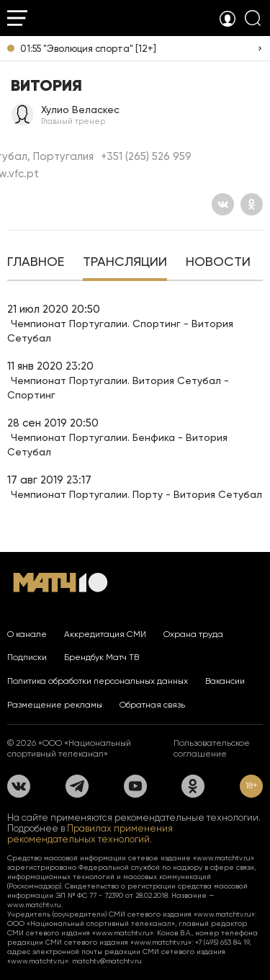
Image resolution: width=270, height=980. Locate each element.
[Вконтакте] (223, 204)
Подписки (27, 657)
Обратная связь (152, 705)
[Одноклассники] (252, 204)
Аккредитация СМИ (105, 634)
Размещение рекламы (55, 705)
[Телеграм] (77, 786)
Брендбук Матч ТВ (102, 657)
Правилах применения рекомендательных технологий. (90, 834)
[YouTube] (135, 786)
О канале (27, 634)
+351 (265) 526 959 (146, 156)
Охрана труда (193, 634)
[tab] (36, 263)
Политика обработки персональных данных (98, 681)
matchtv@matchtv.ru (107, 961)
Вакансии (225, 681)
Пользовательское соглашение (212, 748)
